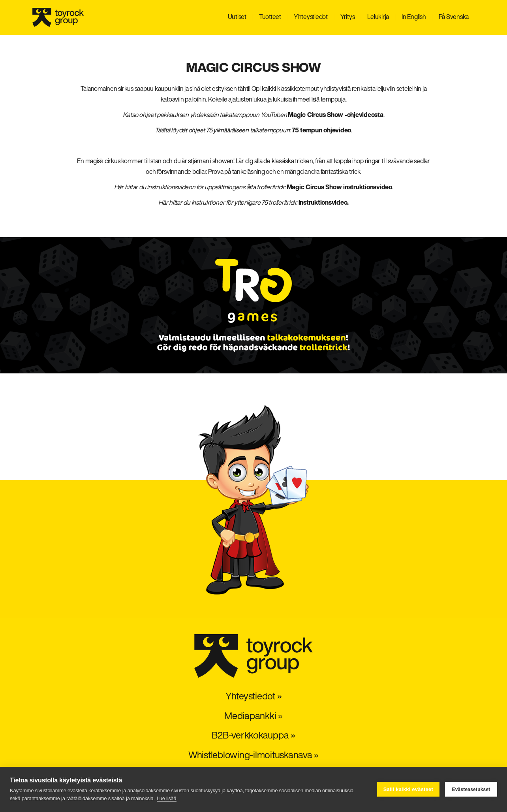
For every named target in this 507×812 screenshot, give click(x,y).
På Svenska (454, 17)
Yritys (348, 17)
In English (414, 17)
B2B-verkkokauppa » (253, 736)
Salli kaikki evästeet (408, 789)
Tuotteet (270, 17)
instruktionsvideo (323, 203)
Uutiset (237, 17)
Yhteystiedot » (254, 697)
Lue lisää (167, 798)
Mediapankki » (253, 717)
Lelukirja (378, 17)
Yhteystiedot (311, 17)
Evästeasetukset (471, 789)
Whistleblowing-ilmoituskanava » (253, 756)
